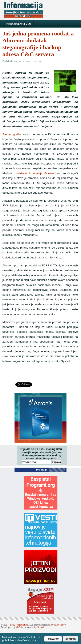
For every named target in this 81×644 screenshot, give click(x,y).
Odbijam (70, 639)
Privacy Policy (58, 625)
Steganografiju (12, 134)
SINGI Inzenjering (19, 625)
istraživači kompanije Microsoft (35, 173)
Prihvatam (53, 639)
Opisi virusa (10, 61)
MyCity (19, 627)
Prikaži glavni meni (19, 24)
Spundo (41, 627)
